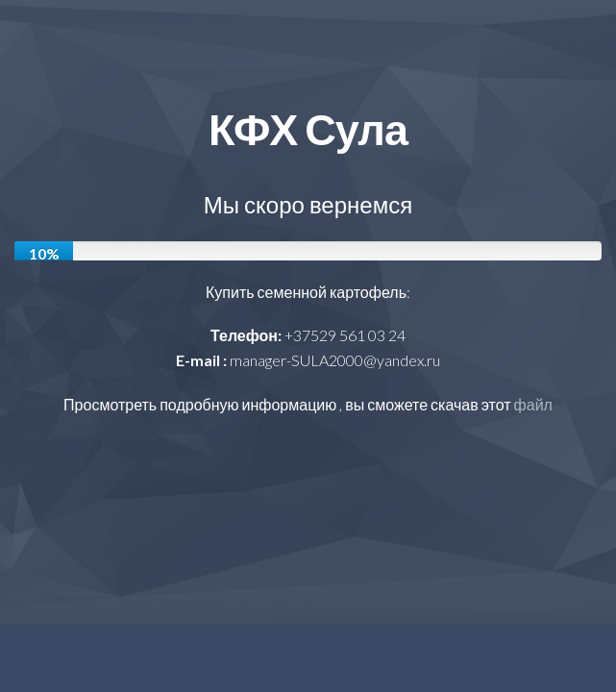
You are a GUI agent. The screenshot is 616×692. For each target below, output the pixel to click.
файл (533, 404)
